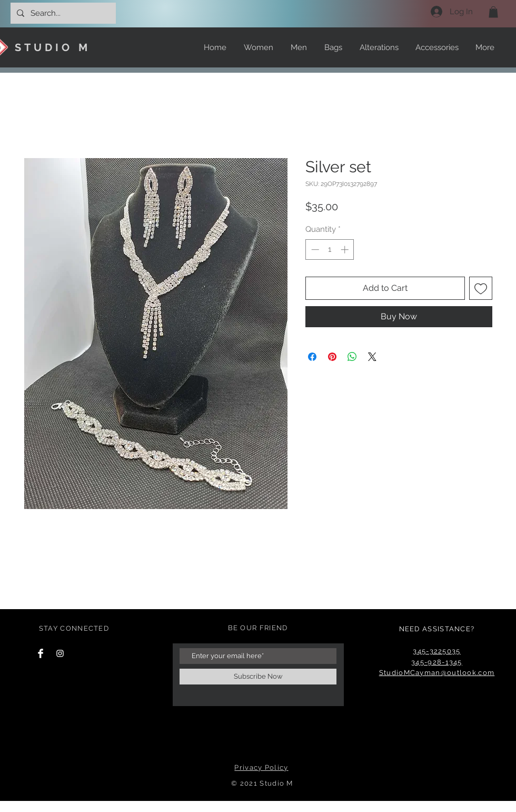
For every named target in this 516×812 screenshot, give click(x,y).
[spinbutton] (330, 250)
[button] (493, 12)
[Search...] (62, 13)
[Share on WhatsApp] (352, 357)
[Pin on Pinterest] (332, 357)
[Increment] (346, 250)
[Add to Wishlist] (481, 288)
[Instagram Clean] (60, 653)
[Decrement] (314, 250)
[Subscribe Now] (258, 677)
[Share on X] (372, 357)
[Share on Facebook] (312, 357)
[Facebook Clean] (41, 653)
